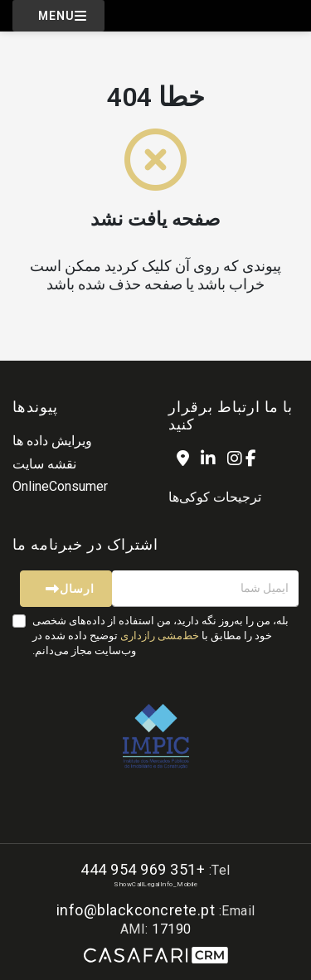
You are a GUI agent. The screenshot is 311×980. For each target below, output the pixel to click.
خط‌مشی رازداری (160, 636)
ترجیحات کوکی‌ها (215, 497)
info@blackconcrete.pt (136, 910)
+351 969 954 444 (143, 869)
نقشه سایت (44, 464)
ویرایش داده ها (52, 441)
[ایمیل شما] (205, 589)
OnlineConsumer (60, 486)
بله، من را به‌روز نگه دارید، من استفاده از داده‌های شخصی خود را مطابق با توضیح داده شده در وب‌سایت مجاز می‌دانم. (160, 636)
